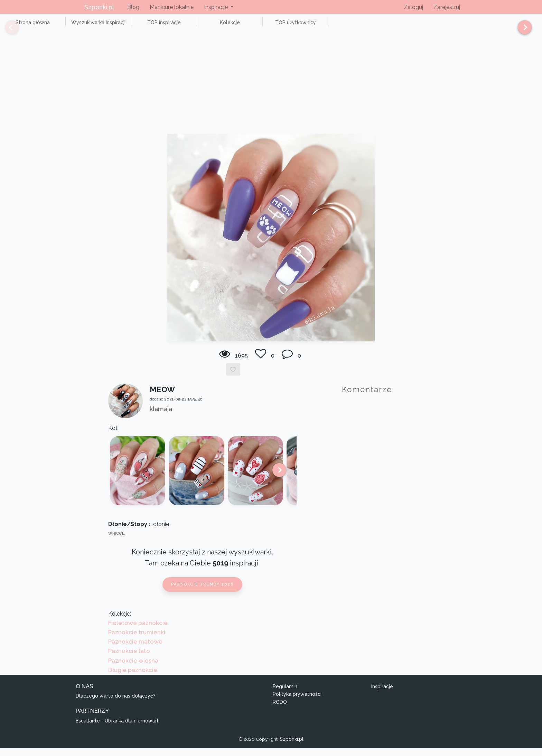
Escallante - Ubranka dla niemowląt (117, 729)
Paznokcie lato (129, 659)
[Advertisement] (271, 90)
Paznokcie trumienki (137, 640)
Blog (133, 7)
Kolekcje (194, 26)
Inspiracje (382, 694)
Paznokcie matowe (135, 649)
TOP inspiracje (138, 26)
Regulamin (285, 694)
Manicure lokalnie (172, 7)
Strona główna (27, 26)
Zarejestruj (447, 7)
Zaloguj (413, 7)
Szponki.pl (99, 7)
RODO (280, 710)
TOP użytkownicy (249, 26)
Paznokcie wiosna (133, 668)
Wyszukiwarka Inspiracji (83, 26)
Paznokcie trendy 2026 (202, 592)
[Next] (522, 30)
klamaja (161, 417)
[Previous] (7, 30)
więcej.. (117, 541)
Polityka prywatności (297, 702)
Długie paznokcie (133, 677)
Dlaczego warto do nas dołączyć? (116, 704)
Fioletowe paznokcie (138, 630)
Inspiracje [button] (217, 7)
